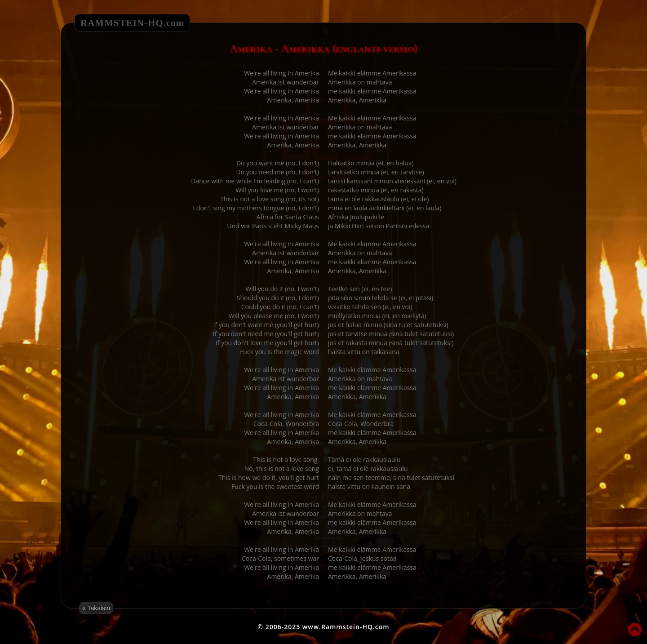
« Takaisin (96, 608)
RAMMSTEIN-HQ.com (132, 23)
